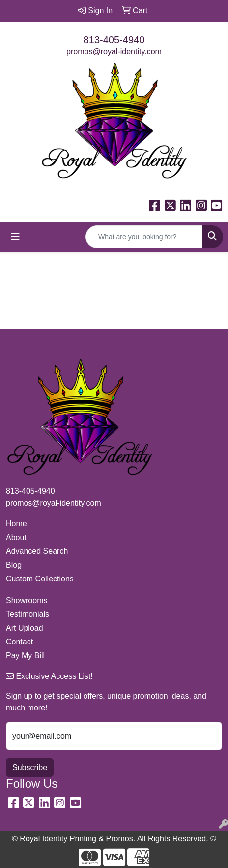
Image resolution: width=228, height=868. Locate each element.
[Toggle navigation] (15, 237)
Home (16, 524)
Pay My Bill (25, 656)
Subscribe (30, 767)
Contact (19, 642)
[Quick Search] (144, 237)
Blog (14, 565)
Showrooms (27, 600)
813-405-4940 (114, 40)
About (16, 537)
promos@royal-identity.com (114, 51)
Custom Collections (40, 579)
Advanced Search (37, 551)
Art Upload (25, 628)
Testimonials (28, 614)
